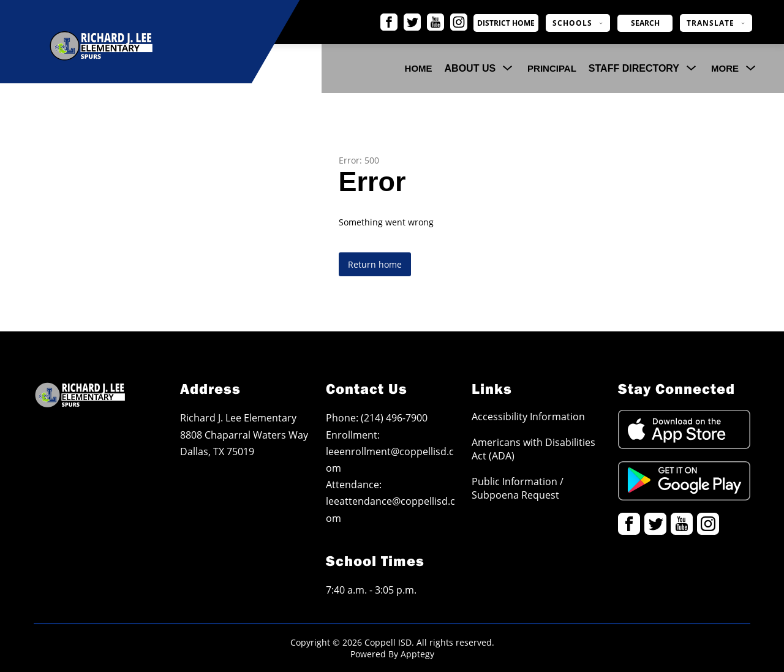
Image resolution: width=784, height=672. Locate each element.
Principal (552, 68)
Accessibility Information (528, 417)
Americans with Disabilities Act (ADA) (533, 449)
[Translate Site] (716, 23)
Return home (375, 264)
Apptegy (417, 654)
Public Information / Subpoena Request (518, 488)
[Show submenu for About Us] (470, 69)
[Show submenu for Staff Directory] (634, 69)
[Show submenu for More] (725, 69)
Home (419, 68)
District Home (518, 23)
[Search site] (645, 23)
